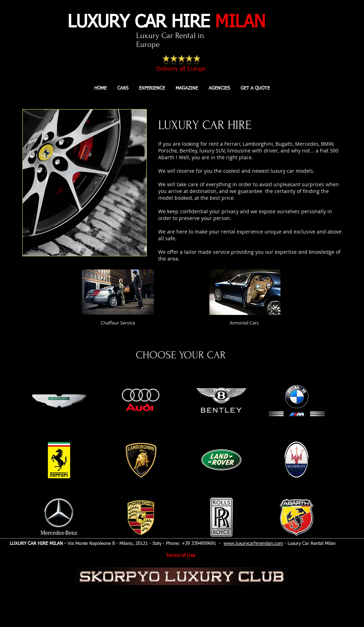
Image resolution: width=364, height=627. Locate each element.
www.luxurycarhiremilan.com (253, 544)
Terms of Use (181, 555)
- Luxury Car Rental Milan (309, 544)
